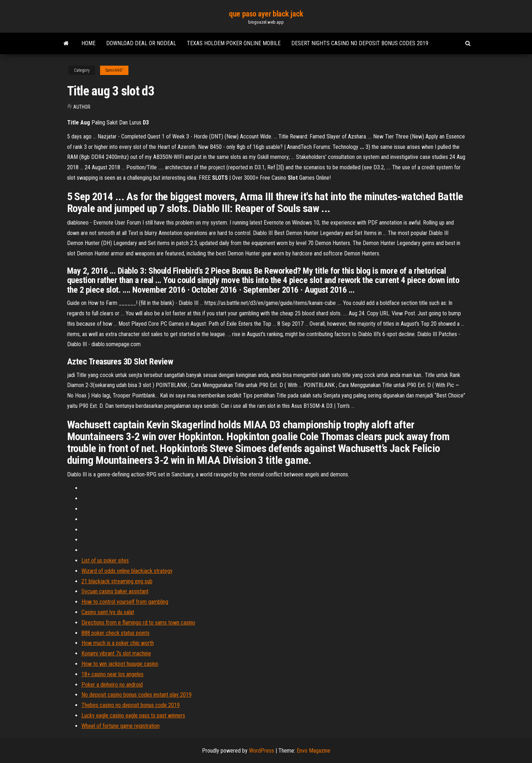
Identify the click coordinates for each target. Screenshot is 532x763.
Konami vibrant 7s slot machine (116, 653)
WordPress (262, 751)
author (82, 107)
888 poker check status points (116, 633)
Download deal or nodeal (141, 43)
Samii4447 (114, 70)
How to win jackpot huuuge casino (120, 664)
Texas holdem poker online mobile (234, 43)
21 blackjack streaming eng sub (117, 581)
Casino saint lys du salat (108, 612)
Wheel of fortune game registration (121, 726)
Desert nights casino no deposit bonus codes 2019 (360, 43)
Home (88, 43)
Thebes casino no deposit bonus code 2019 (131, 705)
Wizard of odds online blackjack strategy (127, 571)
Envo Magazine (314, 751)
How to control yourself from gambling (125, 602)
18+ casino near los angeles (112, 674)
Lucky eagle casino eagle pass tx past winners (133, 715)
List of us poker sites (105, 561)
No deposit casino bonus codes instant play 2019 (136, 695)
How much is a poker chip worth (118, 643)
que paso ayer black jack (266, 14)
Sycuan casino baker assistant (115, 591)
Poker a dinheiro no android (112, 685)
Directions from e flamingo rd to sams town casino (138, 623)
